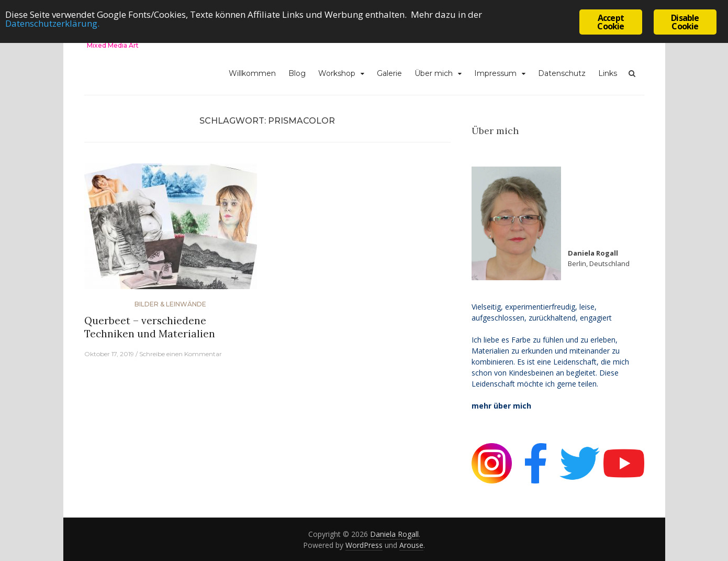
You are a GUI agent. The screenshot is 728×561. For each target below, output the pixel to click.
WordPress (364, 545)
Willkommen (252, 73)
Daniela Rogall (394, 534)
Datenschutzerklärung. (52, 23)
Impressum (495, 73)
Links (608, 73)
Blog (297, 73)
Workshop (337, 73)
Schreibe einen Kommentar (181, 354)
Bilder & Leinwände (170, 304)
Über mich (434, 73)
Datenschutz (562, 73)
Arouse (411, 545)
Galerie (389, 73)
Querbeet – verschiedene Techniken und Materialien (150, 327)
